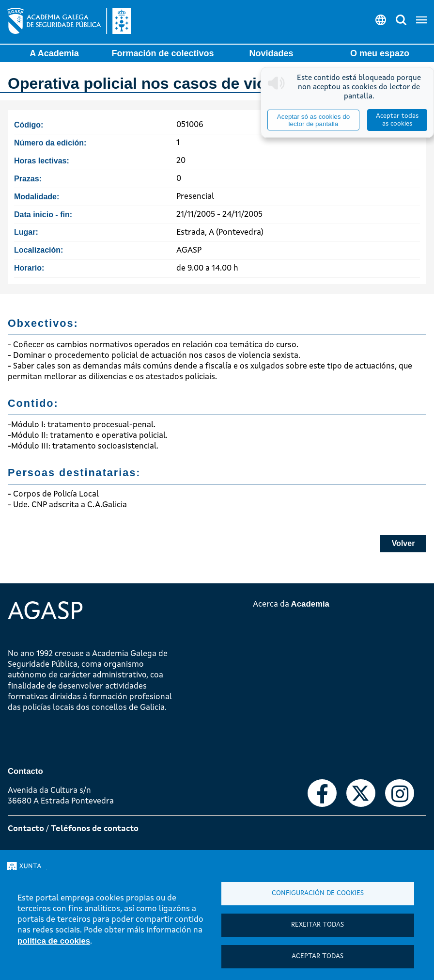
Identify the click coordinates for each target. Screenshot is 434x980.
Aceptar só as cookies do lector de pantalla (313, 120)
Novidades (271, 53)
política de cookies (54, 941)
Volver (403, 543)
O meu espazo (380, 53)
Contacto (26, 829)
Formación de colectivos (163, 53)
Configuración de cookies (318, 893)
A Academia (54, 53)
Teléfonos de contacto (95, 829)
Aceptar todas (318, 956)
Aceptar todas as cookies (397, 120)
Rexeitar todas (318, 925)
